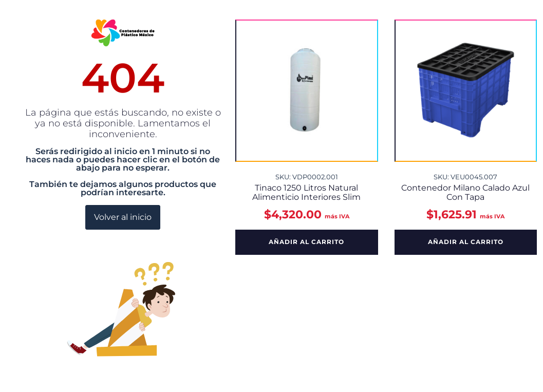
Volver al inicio (123, 217)
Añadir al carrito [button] (306, 242)
